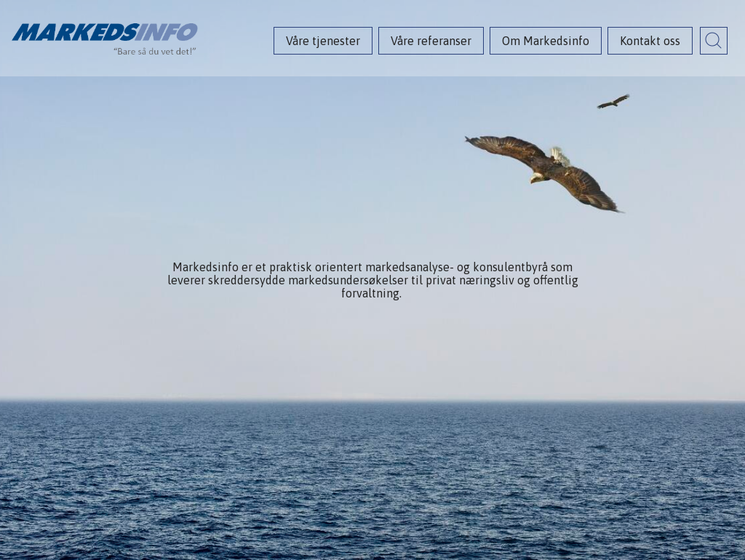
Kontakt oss (650, 41)
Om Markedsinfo (546, 41)
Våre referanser (431, 41)
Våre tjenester (323, 41)
